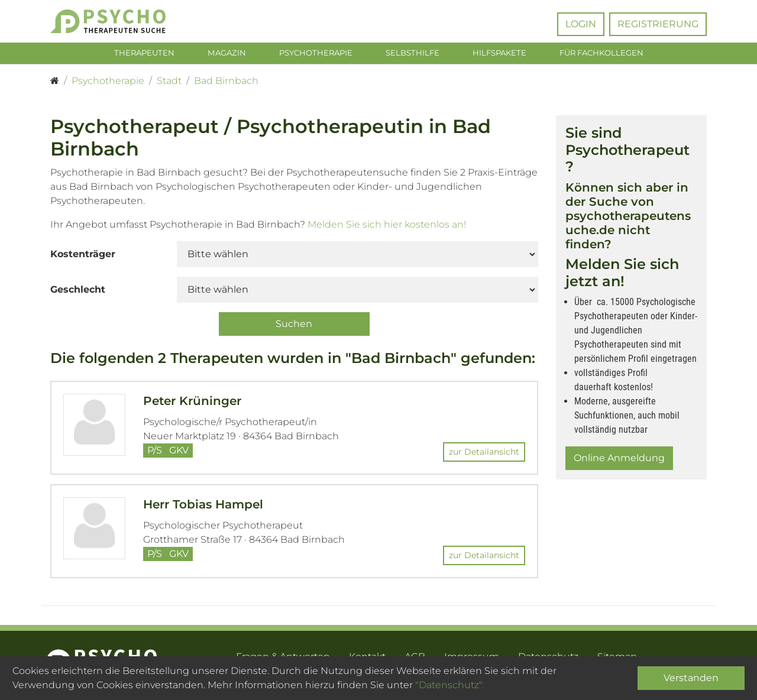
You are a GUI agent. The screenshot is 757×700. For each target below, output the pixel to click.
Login (581, 24)
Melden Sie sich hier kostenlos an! (387, 227)
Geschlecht (78, 292)
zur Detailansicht (484, 455)
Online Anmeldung (619, 460)
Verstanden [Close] (691, 678)
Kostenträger (83, 256)
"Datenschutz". (449, 685)
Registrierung (658, 24)
